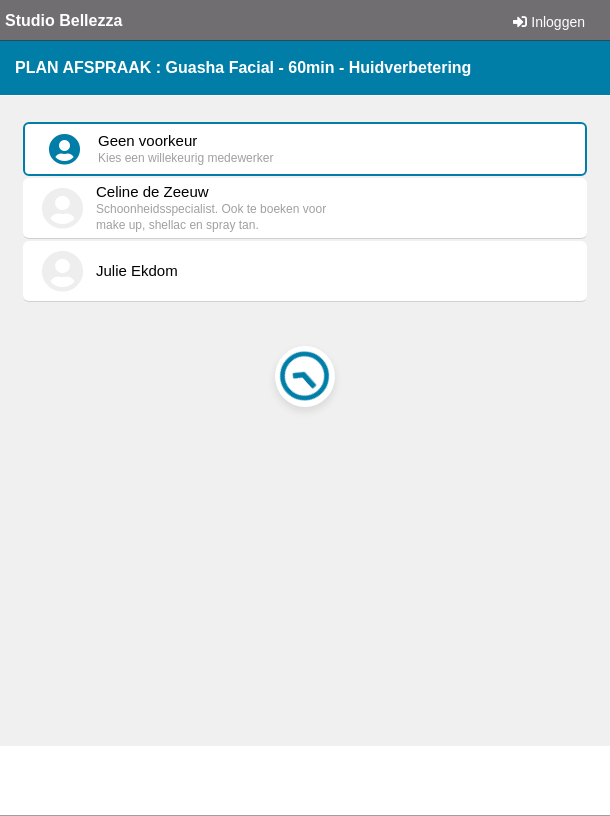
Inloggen (549, 22)
